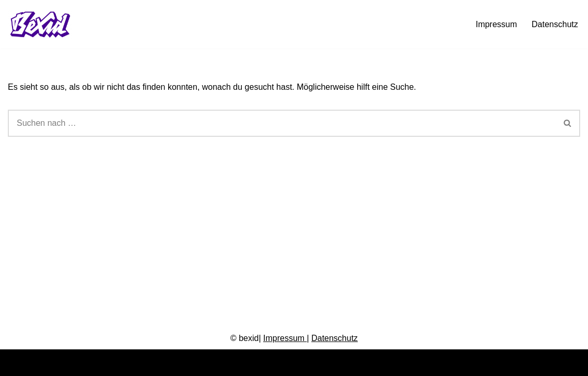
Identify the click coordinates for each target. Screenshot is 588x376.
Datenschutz (555, 24)
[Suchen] (282, 123)
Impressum (496, 24)
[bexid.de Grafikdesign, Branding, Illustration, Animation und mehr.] (43, 24)
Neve (17, 363)
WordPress (113, 363)
